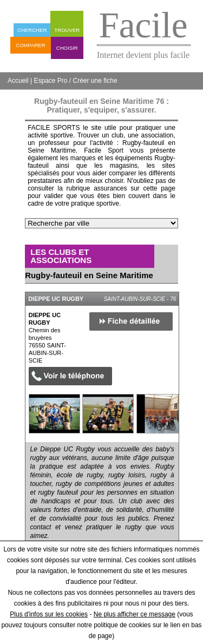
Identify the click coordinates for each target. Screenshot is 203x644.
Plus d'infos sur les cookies (49, 614)
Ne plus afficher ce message (135, 614)
